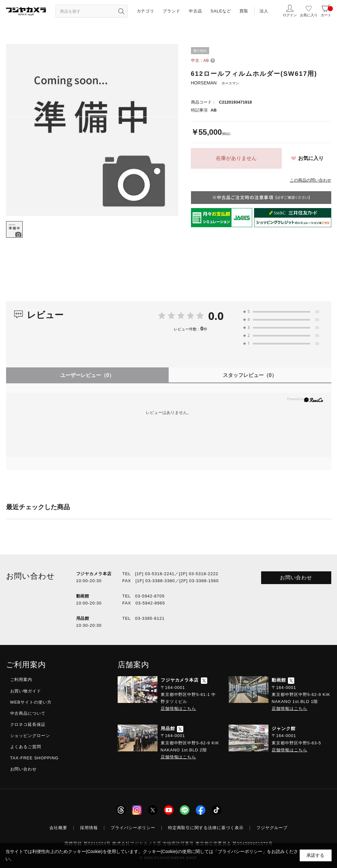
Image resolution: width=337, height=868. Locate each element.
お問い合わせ (296, 578)
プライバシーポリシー (133, 828)
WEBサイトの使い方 (31, 702)
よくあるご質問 (26, 747)
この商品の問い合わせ (311, 180)
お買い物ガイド (26, 691)
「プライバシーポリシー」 (240, 851)
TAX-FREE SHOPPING (34, 758)
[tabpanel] (92, 130)
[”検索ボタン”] (121, 11)
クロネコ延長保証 (28, 724)
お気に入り (311, 158)
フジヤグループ (272, 828)
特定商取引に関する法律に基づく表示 (206, 828)
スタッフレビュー (250, 375)
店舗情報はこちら (179, 709)
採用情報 (89, 828)
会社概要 (58, 828)
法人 (264, 11)
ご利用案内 (21, 680)
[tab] (14, 229)
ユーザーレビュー (87, 375)
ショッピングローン (30, 736)
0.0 (216, 316)
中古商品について (28, 713)
